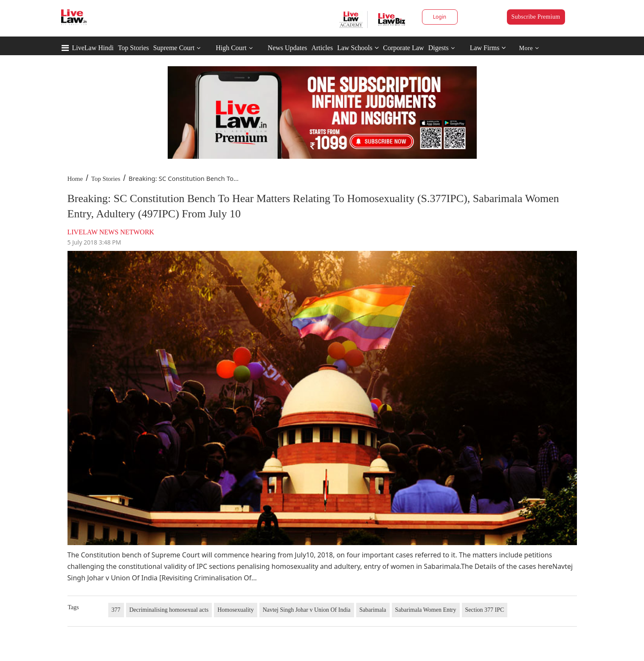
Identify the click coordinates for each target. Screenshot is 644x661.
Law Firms (488, 48)
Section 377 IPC (485, 610)
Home (75, 179)
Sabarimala (373, 610)
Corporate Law (403, 48)
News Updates (288, 48)
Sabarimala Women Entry (426, 610)
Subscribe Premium (536, 17)
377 (116, 610)
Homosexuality (236, 610)
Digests (439, 48)
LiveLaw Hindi (93, 48)
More (529, 48)
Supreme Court (174, 48)
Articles (322, 48)
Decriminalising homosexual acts (169, 610)
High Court (231, 48)
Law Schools (358, 48)
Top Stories (134, 48)
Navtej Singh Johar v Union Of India (307, 610)
